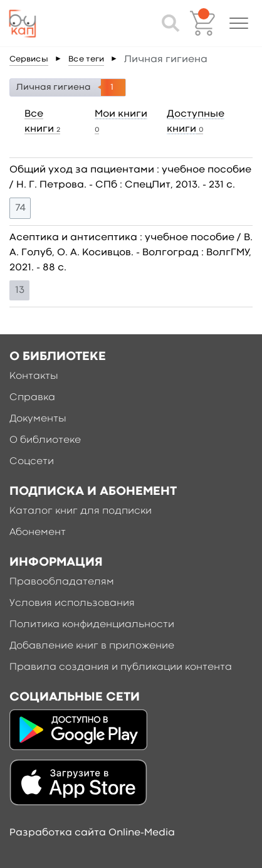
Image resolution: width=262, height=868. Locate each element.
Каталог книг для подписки (81, 511)
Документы (38, 419)
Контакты (34, 376)
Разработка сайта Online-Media (92, 833)
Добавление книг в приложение (92, 646)
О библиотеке (45, 440)
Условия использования (72, 603)
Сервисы (29, 59)
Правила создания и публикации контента (121, 667)
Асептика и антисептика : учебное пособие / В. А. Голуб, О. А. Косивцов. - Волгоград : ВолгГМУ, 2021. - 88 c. (131, 253)
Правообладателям (62, 582)
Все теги (86, 59)
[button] (239, 23)
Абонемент (38, 532)
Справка (32, 398)
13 (20, 290)
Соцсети (32, 462)
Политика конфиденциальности (92, 625)
